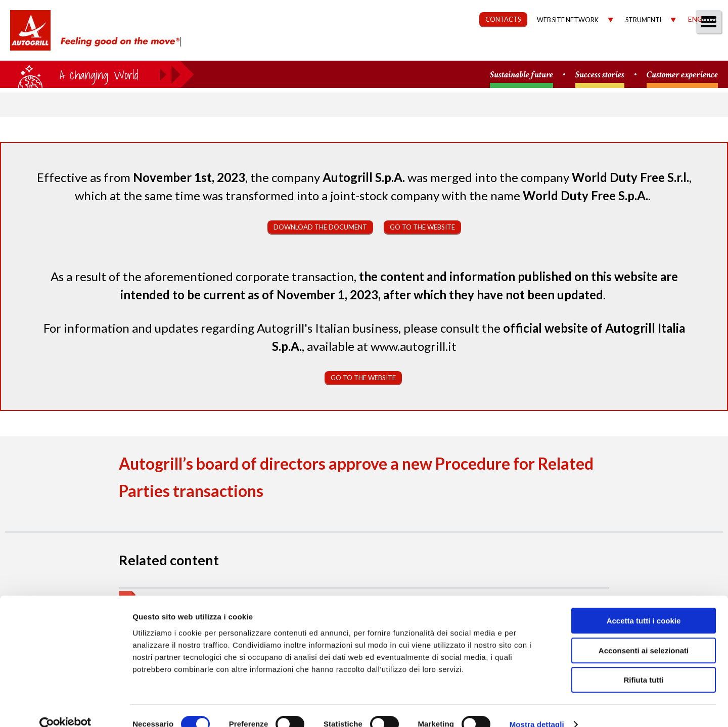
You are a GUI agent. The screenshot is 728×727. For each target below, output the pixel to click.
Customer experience (682, 75)
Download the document (320, 227)
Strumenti (643, 20)
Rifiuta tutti (643, 663)
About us (336, 49)
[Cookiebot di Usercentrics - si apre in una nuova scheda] (65, 707)
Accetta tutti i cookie (644, 603)
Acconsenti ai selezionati (644, 633)
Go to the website (422, 227)
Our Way (393, 49)
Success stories (600, 75)
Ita (711, 19)
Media (658, 49)
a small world (97, 74)
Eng (695, 19)
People (704, 49)
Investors (606, 49)
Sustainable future (521, 75)
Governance (539, 49)
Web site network (568, 20)
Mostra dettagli (537, 707)
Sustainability (461, 49)
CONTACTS (503, 19)
